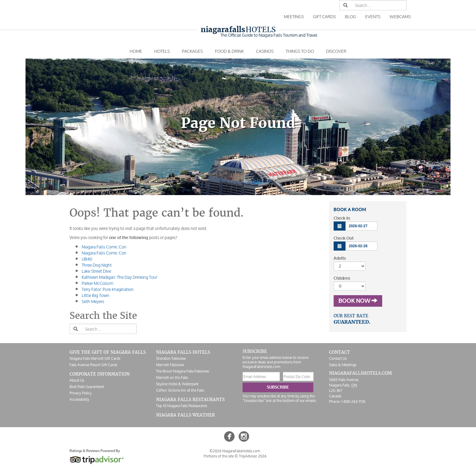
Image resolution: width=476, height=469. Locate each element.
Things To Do (300, 51)
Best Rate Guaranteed (87, 387)
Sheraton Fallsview (171, 358)
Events (373, 17)
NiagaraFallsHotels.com (360, 373)
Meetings (294, 17)
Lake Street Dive (96, 271)
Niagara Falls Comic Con (104, 247)
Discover (336, 51)
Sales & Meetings (343, 365)
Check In (342, 218)
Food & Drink (229, 51)
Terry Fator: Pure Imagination (108, 289)
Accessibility (79, 399)
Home (136, 51)
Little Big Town (95, 295)
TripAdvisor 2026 (253, 456)
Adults (340, 258)
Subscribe (278, 387)
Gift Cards (324, 17)
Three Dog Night (97, 265)
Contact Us (338, 358)
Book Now (358, 301)
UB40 (87, 259)
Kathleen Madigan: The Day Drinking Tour (119, 277)
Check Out (344, 238)
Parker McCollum (97, 283)
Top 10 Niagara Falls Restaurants (182, 406)
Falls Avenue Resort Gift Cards (93, 365)
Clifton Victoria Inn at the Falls (180, 390)
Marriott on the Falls (172, 378)
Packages (192, 51)
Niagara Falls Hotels (183, 352)
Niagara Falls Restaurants (190, 400)
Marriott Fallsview (170, 365)
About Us (77, 380)
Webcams (400, 17)
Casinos (265, 51)
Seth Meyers (93, 301)
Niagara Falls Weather (185, 415)
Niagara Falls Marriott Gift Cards (95, 358)
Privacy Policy (81, 393)
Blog (350, 17)
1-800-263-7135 (353, 402)
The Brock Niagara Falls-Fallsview (182, 371)
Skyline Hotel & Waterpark (177, 384)
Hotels (238, 30)
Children (342, 278)
